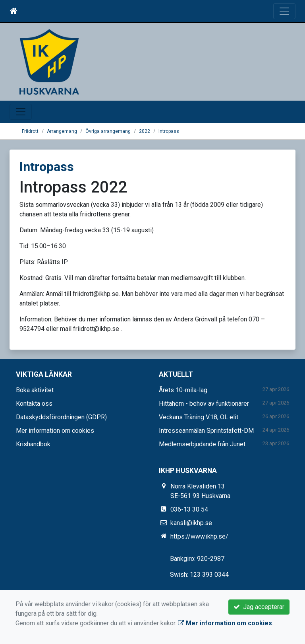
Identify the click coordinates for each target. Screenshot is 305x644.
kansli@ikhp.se (191, 523)
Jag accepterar (259, 607)
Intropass (169, 131)
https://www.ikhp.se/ (199, 536)
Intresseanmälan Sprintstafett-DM (206, 431)
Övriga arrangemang (108, 131)
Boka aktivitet (35, 390)
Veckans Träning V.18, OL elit (199, 417)
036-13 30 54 (189, 509)
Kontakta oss (34, 404)
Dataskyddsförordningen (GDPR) (61, 417)
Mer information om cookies (55, 431)
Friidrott (30, 131)
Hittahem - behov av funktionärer (204, 404)
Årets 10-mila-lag (183, 390)
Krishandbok (33, 444)
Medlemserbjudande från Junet (202, 444)
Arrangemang (62, 131)
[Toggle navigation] (284, 11)
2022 (145, 131)
